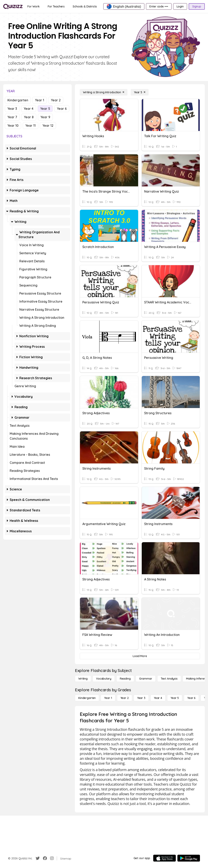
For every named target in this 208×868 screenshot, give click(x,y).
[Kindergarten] (87, 698)
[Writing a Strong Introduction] (104, 92)
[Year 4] (158, 698)
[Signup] (197, 6)
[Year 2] (125, 698)
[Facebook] (45, 858)
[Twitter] (38, 858)
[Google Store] (189, 858)
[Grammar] (146, 679)
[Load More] (140, 656)
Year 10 (13, 126)
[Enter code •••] (159, 6)
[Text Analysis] (169, 679)
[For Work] (34, 6)
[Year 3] (141, 698)
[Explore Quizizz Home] (13, 6)
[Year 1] (108, 698)
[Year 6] (191, 698)
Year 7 (12, 117)
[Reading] (125, 679)
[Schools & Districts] (85, 6)
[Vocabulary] (104, 679)
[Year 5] (140, 92)
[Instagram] (52, 858)
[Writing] (83, 679)
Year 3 (12, 109)
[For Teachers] (56, 6)
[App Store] (165, 858)
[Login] (180, 6)
